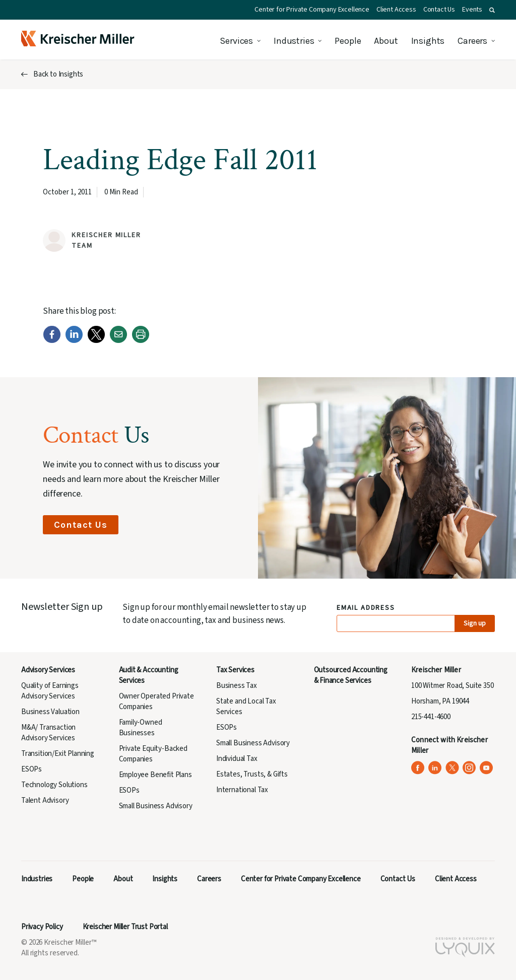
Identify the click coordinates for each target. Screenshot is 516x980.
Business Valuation (50, 712)
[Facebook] (52, 341)
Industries (294, 41)
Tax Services (235, 670)
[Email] (118, 341)
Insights (428, 41)
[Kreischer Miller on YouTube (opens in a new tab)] (487, 768)
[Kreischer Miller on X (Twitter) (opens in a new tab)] (452, 768)
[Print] (141, 341)
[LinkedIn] (74, 341)
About (386, 41)
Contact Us (439, 10)
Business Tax (237, 686)
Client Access (396, 10)
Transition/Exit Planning (58, 754)
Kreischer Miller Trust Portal (125, 927)
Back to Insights (58, 74)
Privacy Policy (42, 927)
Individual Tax (237, 759)
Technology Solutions (54, 785)
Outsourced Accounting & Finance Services (351, 675)
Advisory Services (48, 670)
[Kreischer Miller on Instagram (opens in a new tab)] (469, 768)
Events (472, 10)
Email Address (366, 608)
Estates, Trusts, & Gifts (252, 774)
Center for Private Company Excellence (312, 10)
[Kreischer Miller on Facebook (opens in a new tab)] (418, 768)
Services (236, 41)
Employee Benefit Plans (155, 775)
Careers (472, 41)
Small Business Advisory (156, 806)
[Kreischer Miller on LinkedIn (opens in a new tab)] (435, 768)
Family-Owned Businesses (141, 728)
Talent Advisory (45, 800)
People (348, 41)
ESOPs (31, 769)
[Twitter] (96, 341)
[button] (492, 10)
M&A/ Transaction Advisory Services (48, 733)
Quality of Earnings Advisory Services (50, 691)
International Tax (242, 790)
